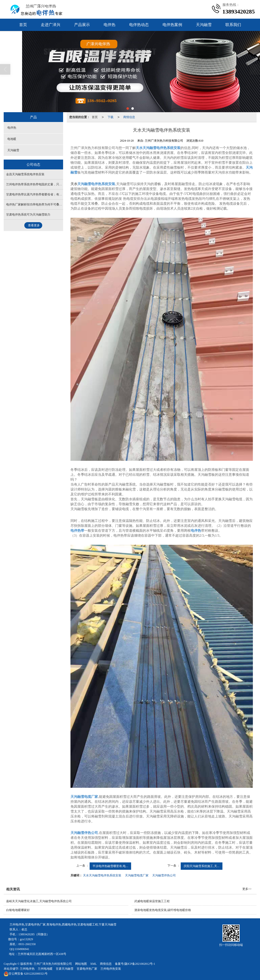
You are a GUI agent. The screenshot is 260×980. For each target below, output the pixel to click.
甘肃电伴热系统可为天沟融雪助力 (28, 215)
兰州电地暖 (45, 969)
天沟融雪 (204, 25)
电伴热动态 (139, 25)
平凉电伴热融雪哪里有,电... (110, 866)
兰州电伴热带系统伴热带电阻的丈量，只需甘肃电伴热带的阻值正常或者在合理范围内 (62, 184)
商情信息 (129, 117)
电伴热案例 (172, 25)
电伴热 (109, 25)
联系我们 (233, 25)
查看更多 (34, 225)
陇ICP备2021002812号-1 (140, 964)
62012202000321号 (26, 974)
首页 (23, 25)
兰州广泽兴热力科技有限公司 (53, 964)
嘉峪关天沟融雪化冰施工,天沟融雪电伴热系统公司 (39, 901)
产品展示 (82, 25)
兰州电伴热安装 (111, 969)
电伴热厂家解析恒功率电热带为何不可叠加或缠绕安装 (41, 204)
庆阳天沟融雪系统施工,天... (201, 866)
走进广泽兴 (51, 25)
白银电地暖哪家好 (18, 910)
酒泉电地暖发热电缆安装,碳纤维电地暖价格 (163, 910)
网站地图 (81, 964)
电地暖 (12, 139)
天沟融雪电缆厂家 (137, 875)
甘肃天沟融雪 (65, 969)
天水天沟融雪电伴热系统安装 (102, 875)
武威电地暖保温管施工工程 (152, 901)
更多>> (247, 889)
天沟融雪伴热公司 (164, 875)
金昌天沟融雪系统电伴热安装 (25, 174)
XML (93, 964)
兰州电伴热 (27, 969)
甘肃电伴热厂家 (87, 969)
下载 (110, 117)
